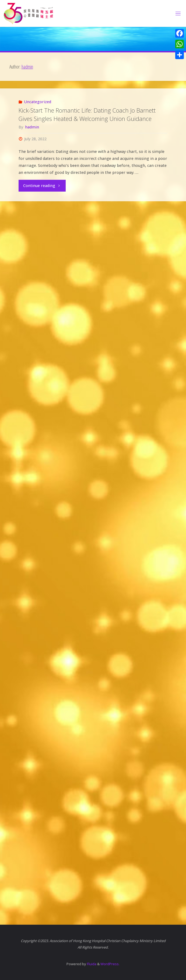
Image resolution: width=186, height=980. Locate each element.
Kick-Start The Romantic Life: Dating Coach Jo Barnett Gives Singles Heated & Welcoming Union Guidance (87, 114)
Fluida (91, 964)
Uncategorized (38, 102)
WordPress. (110, 964)
